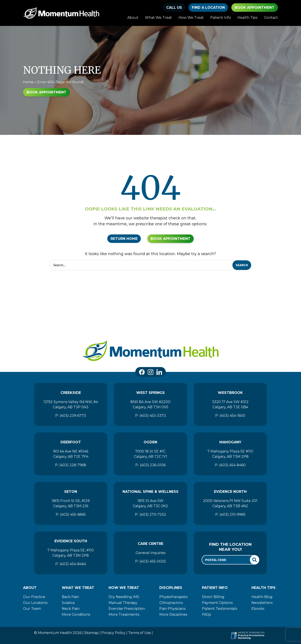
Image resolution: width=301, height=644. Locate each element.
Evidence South (71, 541)
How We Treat (191, 18)
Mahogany (230, 442)
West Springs (150, 393)
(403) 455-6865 (73, 514)
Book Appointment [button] (255, 8)
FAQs (206, 614)
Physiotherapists (173, 597)
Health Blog (262, 597)
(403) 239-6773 (73, 416)
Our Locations (35, 603)
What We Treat (158, 18)
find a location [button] (208, 8)
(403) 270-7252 (153, 514)
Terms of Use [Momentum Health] (140, 633)
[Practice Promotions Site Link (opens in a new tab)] (234, 636)
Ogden (150, 442)
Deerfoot (71, 442)
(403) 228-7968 (73, 465)
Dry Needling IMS (124, 597)
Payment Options (217, 603)
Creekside (71, 393)
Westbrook (230, 393)
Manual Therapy (123, 603)
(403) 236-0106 (153, 465)
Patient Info (221, 18)
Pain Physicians (172, 609)
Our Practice (34, 597)
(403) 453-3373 (153, 416)
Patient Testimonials (219, 609)
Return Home (124, 239)
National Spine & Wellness (150, 492)
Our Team (32, 609)
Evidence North (230, 492)
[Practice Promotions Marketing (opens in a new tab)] (258, 637)
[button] (174, 8)
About (133, 18)
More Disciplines (173, 614)
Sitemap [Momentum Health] (91, 633)
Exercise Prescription (127, 609)
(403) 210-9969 (232, 514)
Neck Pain (71, 609)
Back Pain (70, 597)
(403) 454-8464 (73, 564)
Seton (71, 492)
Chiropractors (171, 603)
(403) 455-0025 (153, 561)
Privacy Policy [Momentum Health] (113, 633)
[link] (142, 372)
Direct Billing (213, 597)
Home (28, 82)
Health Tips (247, 18)
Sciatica (68, 603)
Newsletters (262, 603)
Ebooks (258, 609)
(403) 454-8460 (232, 465)
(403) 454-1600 (232, 416)
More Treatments (124, 614)
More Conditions (76, 614)
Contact (271, 18)
